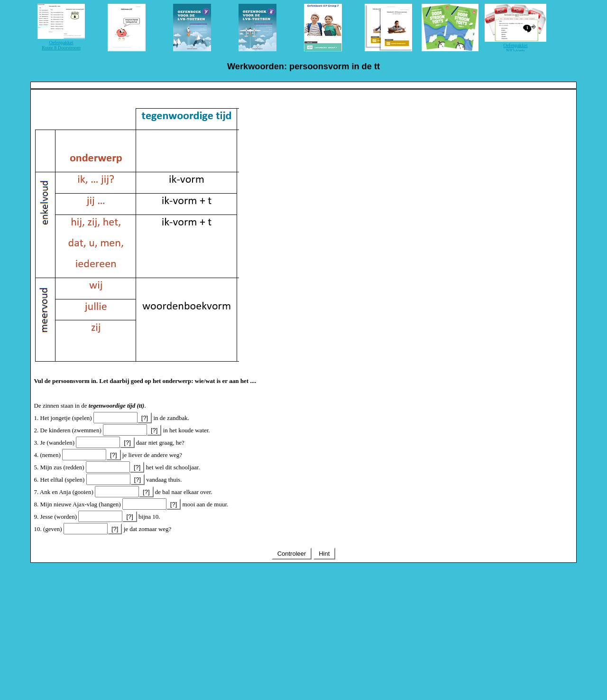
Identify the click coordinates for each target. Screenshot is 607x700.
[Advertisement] (303, 630)
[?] (145, 418)
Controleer (292, 554)
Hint (324, 554)
